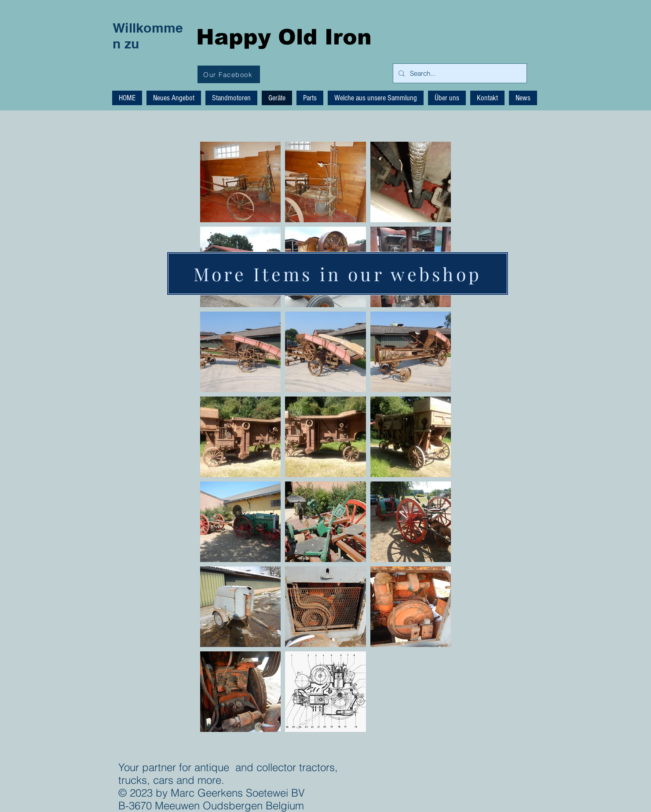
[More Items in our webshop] (338, 274)
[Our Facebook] (229, 74)
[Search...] (459, 73)
